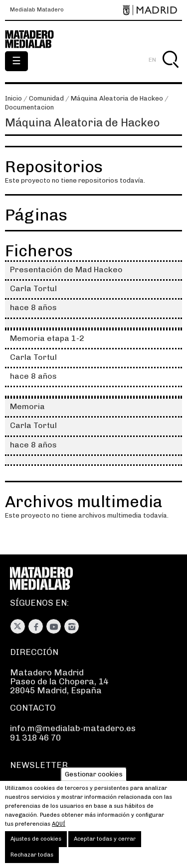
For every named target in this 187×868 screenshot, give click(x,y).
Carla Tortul (33, 288)
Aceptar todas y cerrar (105, 848)
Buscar (170, 71)
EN (152, 60)
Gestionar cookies (94, 783)
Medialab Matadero (37, 10)
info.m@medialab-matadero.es (73, 728)
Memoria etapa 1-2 (47, 338)
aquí (59, 833)
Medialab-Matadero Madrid (35, 39)
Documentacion (29, 107)
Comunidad (46, 98)
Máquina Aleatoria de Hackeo (117, 98)
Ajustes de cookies (36, 848)
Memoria (27, 406)
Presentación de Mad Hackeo (66, 270)
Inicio (13, 98)
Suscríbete (32, 786)
